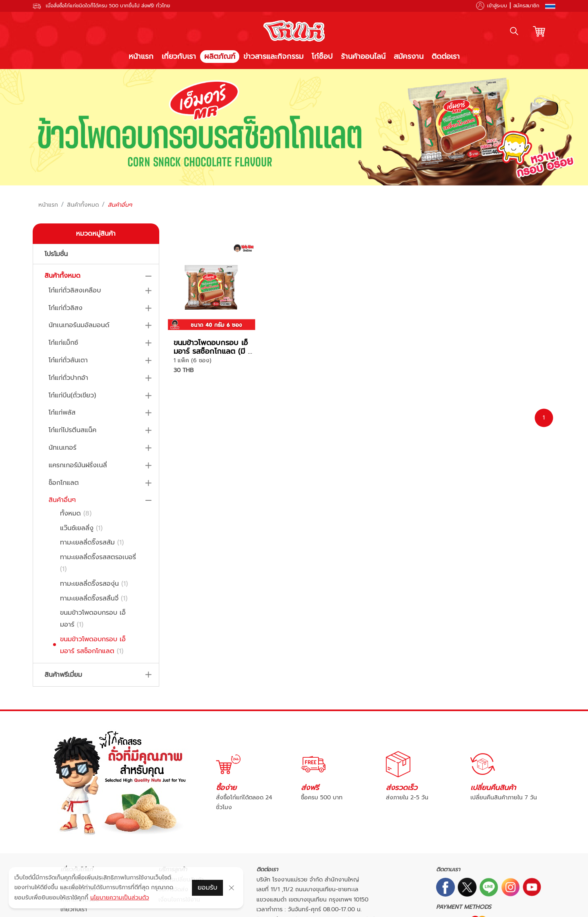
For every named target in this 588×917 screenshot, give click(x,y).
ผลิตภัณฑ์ (220, 56)
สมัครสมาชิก (526, 6)
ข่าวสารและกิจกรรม (273, 56)
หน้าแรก (141, 56)
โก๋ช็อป (322, 56)
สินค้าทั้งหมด (83, 205)
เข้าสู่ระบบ (497, 6)
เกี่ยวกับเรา (179, 56)
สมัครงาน (409, 56)
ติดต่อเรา (446, 56)
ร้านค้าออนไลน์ (363, 56)
